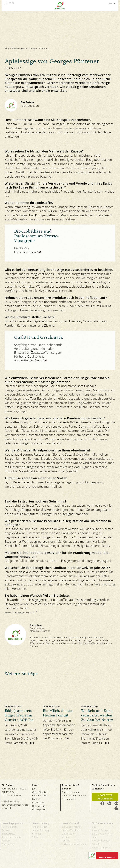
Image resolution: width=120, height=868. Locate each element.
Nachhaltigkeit (9, 827)
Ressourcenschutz (11, 837)
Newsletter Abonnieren (105, 797)
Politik (35, 837)
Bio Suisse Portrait (71, 827)
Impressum (38, 803)
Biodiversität (8, 834)
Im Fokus (37, 834)
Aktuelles (97, 844)
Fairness (6, 841)
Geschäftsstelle (41, 792)
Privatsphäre (39, 809)
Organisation (68, 834)
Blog (7, 48)
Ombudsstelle (40, 796)
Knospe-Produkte (101, 830)
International (69, 799)
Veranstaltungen (100, 848)
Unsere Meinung (40, 830)
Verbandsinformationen (74, 844)
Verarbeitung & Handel (74, 796)
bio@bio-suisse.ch (11, 801)
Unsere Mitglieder (71, 830)
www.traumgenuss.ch (20, 612)
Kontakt (66, 841)
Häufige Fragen (40, 827)
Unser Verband (70, 823)
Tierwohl (6, 830)
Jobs (34, 789)
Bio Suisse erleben (102, 823)
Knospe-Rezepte (100, 841)
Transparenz (8, 844)
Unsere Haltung (41, 823)
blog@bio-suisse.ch (40, 631)
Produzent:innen (71, 792)
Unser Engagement (13, 823)
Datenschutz (39, 806)
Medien (36, 799)
